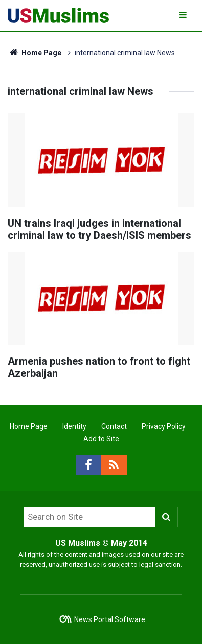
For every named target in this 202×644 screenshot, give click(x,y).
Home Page (35, 53)
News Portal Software (110, 619)
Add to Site (101, 439)
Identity (74, 426)
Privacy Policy (164, 426)
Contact (114, 426)
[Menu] (184, 15)
